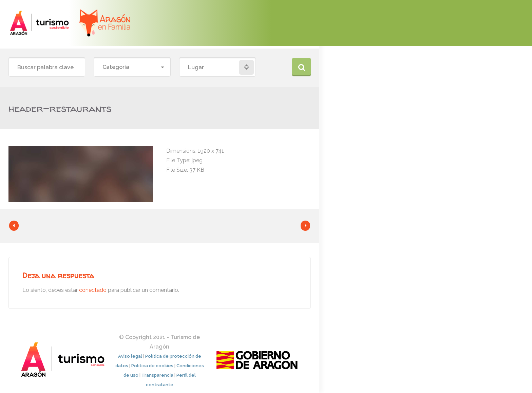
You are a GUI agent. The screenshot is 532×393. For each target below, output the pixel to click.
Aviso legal (130, 356)
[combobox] (132, 67)
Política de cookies (152, 366)
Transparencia (157, 375)
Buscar (301, 67)
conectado (93, 290)
